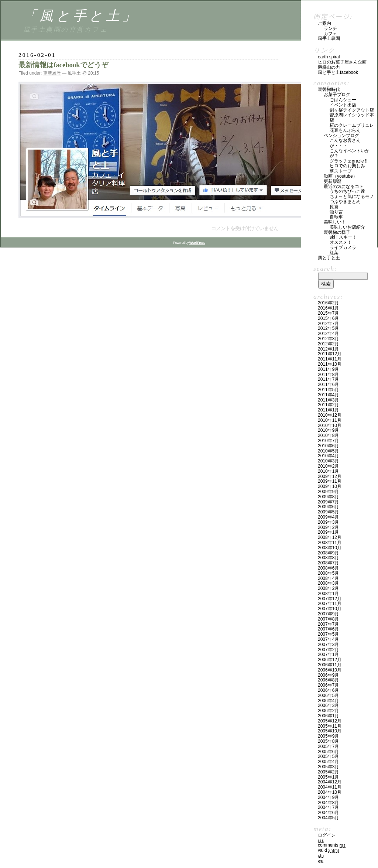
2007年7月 (328, 624)
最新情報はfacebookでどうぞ (63, 65)
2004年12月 (330, 782)
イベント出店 (343, 105)
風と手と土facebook (338, 72)
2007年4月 (328, 639)
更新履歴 (52, 73)
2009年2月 (328, 527)
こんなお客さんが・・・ (345, 143)
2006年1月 (328, 716)
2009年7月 (328, 502)
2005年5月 (328, 756)
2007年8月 (328, 619)
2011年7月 (328, 379)
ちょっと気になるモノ (352, 197)
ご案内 (324, 23)
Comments (332, 845)
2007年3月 (328, 645)
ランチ (330, 28)
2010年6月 (328, 446)
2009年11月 (330, 481)
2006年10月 (330, 670)
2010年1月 (328, 471)
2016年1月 (328, 308)
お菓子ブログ (337, 95)
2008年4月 (328, 578)
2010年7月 (328, 441)
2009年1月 (328, 532)
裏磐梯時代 (329, 89)
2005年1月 (328, 777)
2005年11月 (330, 726)
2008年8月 (328, 558)
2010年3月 (328, 461)
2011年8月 (328, 375)
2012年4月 (328, 334)
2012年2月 (328, 344)
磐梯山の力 (329, 67)
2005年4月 (328, 762)
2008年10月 (330, 548)
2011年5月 (328, 390)
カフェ (330, 34)
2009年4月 (328, 517)
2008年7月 (328, 563)
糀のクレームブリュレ (352, 125)
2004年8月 (328, 803)
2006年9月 (328, 675)
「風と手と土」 (81, 16)
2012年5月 (328, 328)
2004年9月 (328, 797)
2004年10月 (330, 792)
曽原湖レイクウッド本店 (352, 117)
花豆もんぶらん (345, 130)
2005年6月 (328, 752)
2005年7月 (328, 746)
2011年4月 (328, 395)
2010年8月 (328, 435)
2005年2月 (328, 772)
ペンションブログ (341, 136)
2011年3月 (328, 400)
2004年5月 (328, 818)
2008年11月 (330, 543)
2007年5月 (328, 634)
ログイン (327, 835)
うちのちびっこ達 (347, 191)
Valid (329, 850)
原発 (334, 207)
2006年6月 (328, 690)
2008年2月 (328, 588)
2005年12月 (330, 721)
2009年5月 (328, 512)
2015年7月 (328, 313)
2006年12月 (330, 660)
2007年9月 (328, 614)
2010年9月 (328, 430)
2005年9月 (328, 736)
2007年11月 (330, 604)
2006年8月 (328, 680)
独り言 (336, 212)
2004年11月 (330, 787)
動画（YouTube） (341, 176)
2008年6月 (328, 568)
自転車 (336, 217)
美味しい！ (335, 222)
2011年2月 (328, 405)
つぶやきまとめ (345, 202)
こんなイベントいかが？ (350, 153)
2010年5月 (328, 451)
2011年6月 (328, 385)
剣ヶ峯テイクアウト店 (352, 110)
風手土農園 (329, 38)
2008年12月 (330, 537)
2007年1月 (328, 655)
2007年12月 (330, 599)
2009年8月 (328, 497)
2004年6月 (328, 813)
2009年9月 (328, 492)
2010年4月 (328, 456)
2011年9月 (328, 369)
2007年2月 (328, 650)
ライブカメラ (343, 247)
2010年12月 (330, 415)
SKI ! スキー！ (343, 237)
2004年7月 (328, 807)
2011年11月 (330, 359)
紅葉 (334, 253)
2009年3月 (328, 522)
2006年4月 (328, 701)
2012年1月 (328, 349)
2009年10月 (330, 486)
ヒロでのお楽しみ (347, 166)
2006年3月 (328, 705)
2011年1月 (328, 410)
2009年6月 (328, 507)
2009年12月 (330, 476)
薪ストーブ (341, 171)
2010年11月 (330, 420)
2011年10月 (330, 364)
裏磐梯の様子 (337, 232)
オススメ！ (341, 242)
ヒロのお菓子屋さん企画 (342, 62)
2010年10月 (330, 426)
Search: (325, 269)
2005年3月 (328, 767)
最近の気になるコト (344, 187)
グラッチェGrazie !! (349, 161)
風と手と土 (329, 258)
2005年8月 (328, 741)
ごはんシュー (343, 100)
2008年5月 (328, 573)
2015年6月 (328, 318)
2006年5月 (328, 696)
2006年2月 (328, 711)
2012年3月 (328, 339)
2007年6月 (328, 629)
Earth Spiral (329, 57)
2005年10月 (330, 731)
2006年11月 (330, 665)
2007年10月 (330, 609)
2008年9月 (328, 553)
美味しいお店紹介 (347, 227)
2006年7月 (328, 685)
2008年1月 (328, 594)
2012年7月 (328, 324)
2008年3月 (328, 583)
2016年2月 (328, 303)
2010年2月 (328, 466)
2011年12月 (330, 354)
